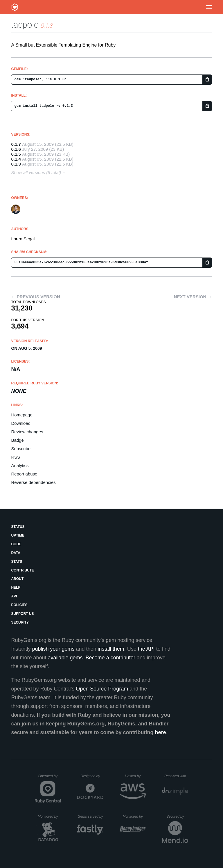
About (17, 579)
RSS (16, 457)
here (161, 732)
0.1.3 (16, 164)
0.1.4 (16, 159)
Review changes (27, 432)
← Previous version (35, 297)
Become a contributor (110, 658)
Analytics (20, 465)
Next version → (193, 297)
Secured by (177, 816)
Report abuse (24, 474)
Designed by (92, 776)
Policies (19, 605)
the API (146, 649)
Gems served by (90, 816)
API (14, 596)
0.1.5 (16, 154)
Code (16, 544)
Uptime (18, 535)
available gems (65, 658)
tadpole (25, 25)
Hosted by (135, 776)
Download (21, 423)
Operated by (50, 778)
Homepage (22, 415)
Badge (17, 440)
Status (18, 527)
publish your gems (53, 649)
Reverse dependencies (33, 482)
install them (111, 649)
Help (16, 587)
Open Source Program (102, 689)
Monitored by (49, 816)
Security (20, 622)
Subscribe (21, 449)
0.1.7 (16, 144)
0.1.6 (16, 149)
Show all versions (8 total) (36, 172)
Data (16, 553)
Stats (17, 562)
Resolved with (176, 776)
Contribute (23, 570)
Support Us (22, 614)
